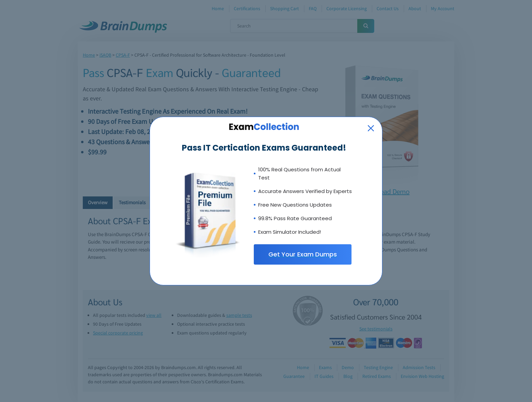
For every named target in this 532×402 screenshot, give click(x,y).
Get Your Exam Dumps (303, 254)
